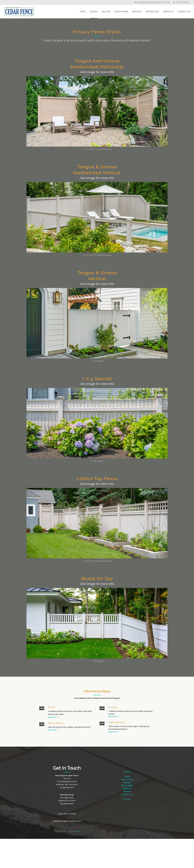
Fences (94, 12)
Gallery (106, 12)
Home (83, 12)
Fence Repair (121, 12)
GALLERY (127, 783)
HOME (127, 777)
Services (137, 12)
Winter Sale (152, 12)
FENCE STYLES (127, 780)
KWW (78, 831)
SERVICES (127, 791)
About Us (168, 12)
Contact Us (184, 12)
